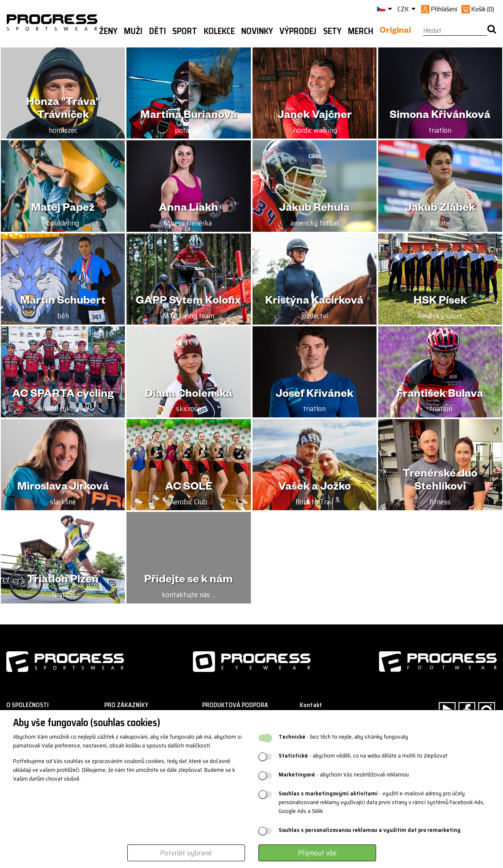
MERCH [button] (361, 31)
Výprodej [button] (298, 31)
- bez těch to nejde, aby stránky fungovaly (343, 737)
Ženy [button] (108, 31)
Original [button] (395, 31)
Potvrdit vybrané (186, 853)
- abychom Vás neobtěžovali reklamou (344, 775)
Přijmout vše (317, 853)
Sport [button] (185, 31)
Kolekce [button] (219, 31)
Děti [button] (158, 31)
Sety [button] (332, 31)
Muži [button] (133, 31)
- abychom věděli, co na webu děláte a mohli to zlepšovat (363, 756)
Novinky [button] (257, 31)
